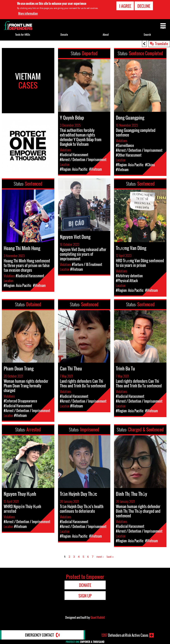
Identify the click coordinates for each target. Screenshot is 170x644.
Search (147, 34)
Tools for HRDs (23, 34)
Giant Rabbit (98, 617)
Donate (64, 34)
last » (110, 557)
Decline (144, 6)
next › (100, 557)
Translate (161, 44)
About (106, 34)
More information (28, 13)
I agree (125, 6)
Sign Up (85, 596)
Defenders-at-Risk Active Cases (125, 635)
